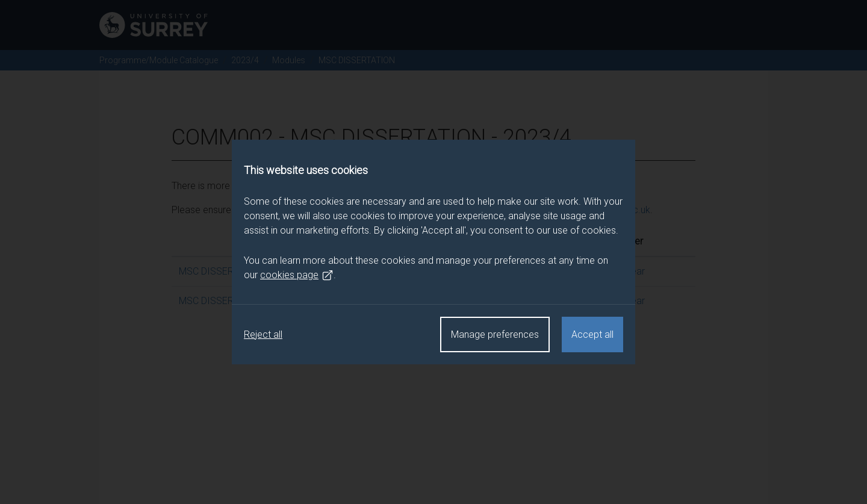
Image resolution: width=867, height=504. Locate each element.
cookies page (297, 275)
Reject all (263, 334)
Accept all (592, 334)
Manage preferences (495, 334)
